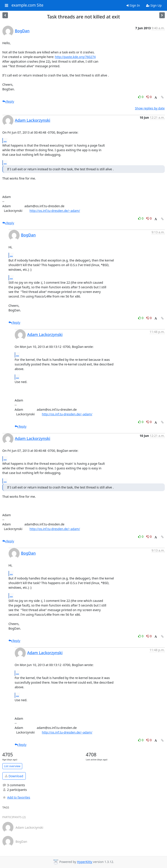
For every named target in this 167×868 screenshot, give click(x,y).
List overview (12, 766)
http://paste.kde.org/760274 (75, 57)
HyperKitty (85, 862)
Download (14, 776)
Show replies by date (150, 108)
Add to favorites (16, 797)
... (5, 140)
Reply (8, 101)
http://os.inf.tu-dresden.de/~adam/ (55, 211)
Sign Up (154, 5)
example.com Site (27, 5)
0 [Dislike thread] (149, 97)
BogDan (22, 31)
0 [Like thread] (141, 97)
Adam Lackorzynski (33, 120)
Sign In (133, 5)
